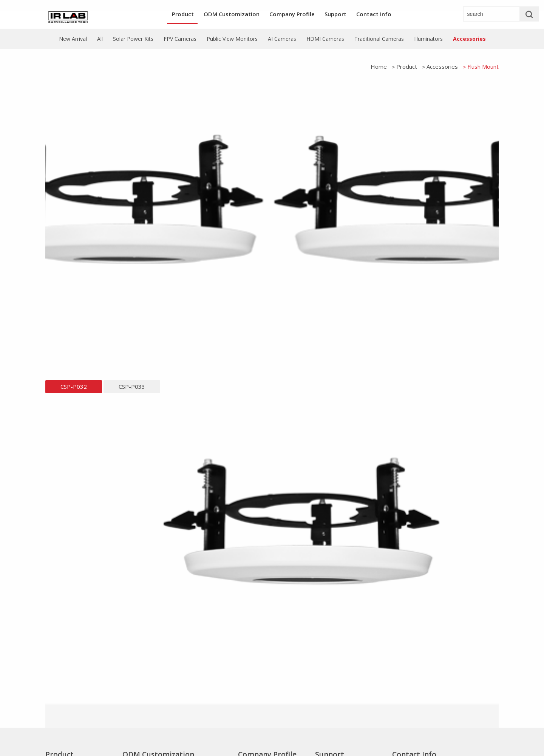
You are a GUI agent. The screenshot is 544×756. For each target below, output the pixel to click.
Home (379, 66)
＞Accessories (439, 66)
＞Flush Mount (480, 66)
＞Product (404, 66)
